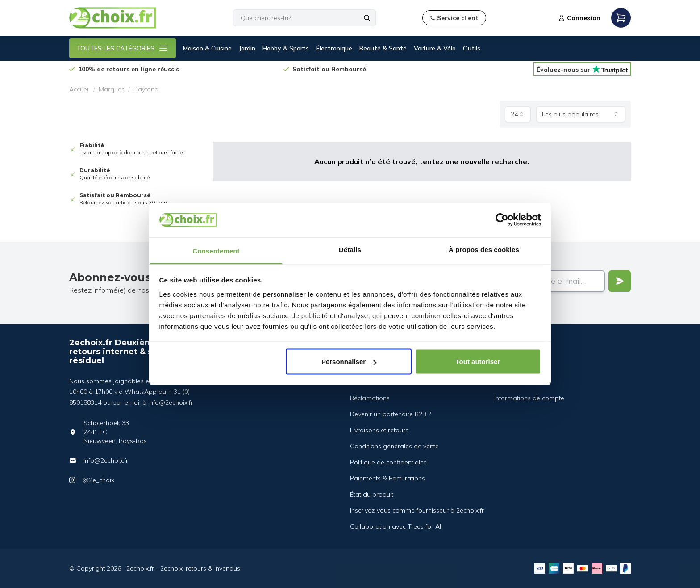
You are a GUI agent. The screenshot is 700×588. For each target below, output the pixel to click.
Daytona (146, 89)
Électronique (334, 48)
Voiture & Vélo (435, 48)
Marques (112, 89)
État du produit (372, 494)
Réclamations (370, 398)
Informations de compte (529, 398)
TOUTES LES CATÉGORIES (123, 48)
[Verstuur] (620, 281)
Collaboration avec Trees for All (396, 526)
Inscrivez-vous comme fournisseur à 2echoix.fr (417, 510)
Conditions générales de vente (394, 446)
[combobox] (518, 114)
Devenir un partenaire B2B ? (390, 414)
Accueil (79, 89)
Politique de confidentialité (388, 462)
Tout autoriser (478, 362)
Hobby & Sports (286, 48)
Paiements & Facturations (387, 478)
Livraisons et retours (379, 430)
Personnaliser (349, 362)
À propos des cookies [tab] (484, 249)
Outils (472, 48)
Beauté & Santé (383, 48)
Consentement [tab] (216, 251)
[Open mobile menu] (621, 18)
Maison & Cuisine (207, 48)
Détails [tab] (350, 249)
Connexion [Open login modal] (579, 18)
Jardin (247, 48)
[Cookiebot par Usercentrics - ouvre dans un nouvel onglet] (502, 220)
